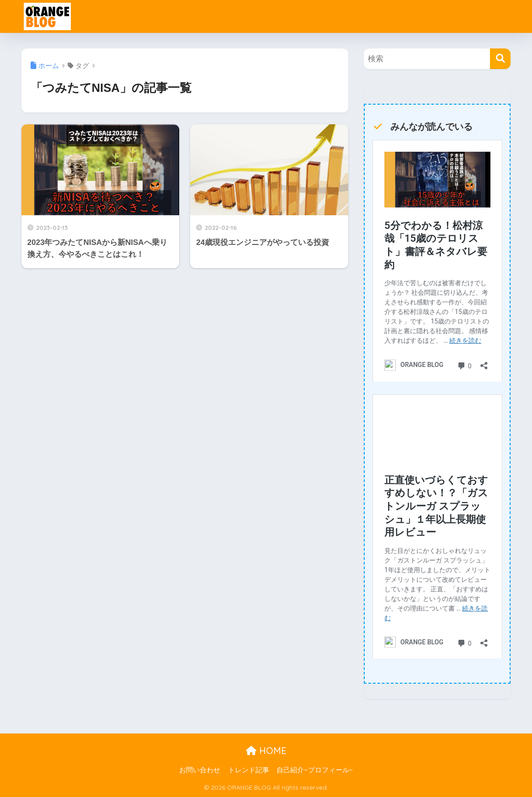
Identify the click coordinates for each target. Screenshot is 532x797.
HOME (266, 751)
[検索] (500, 59)
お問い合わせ (200, 770)
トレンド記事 (249, 770)
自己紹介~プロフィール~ (315, 770)
